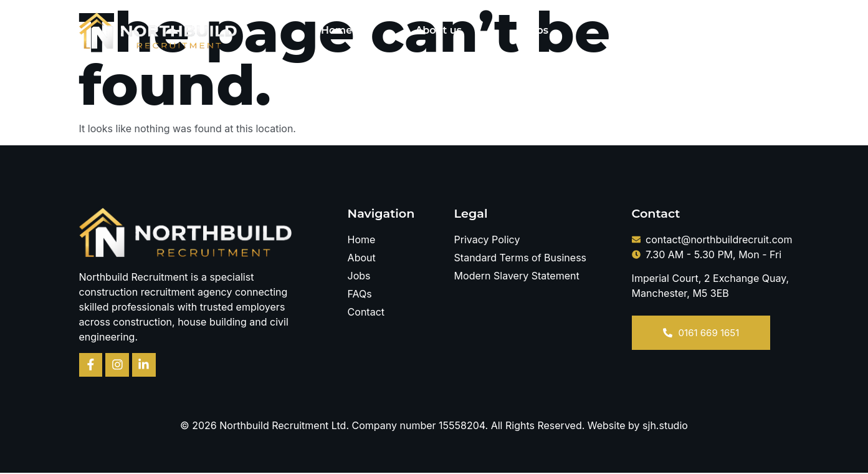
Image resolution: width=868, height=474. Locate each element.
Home (336, 30)
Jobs (537, 30)
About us (438, 30)
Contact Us (730, 30)
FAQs (625, 30)
